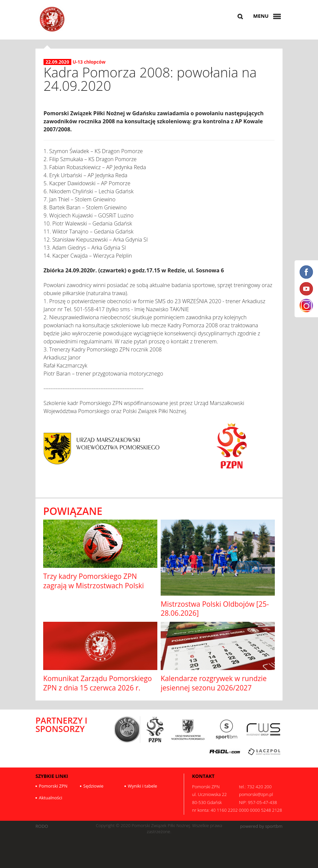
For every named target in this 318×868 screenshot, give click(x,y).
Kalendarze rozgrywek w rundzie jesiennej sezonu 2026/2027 (214, 683)
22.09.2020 (57, 62)
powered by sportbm (261, 826)
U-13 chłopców (89, 62)
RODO (42, 826)
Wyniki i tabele (143, 786)
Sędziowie (93, 786)
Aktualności (51, 798)
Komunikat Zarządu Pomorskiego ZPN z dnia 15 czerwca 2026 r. (98, 683)
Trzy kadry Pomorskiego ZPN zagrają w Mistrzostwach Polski (94, 581)
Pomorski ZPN (53, 786)
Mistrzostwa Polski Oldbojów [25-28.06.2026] (215, 609)
